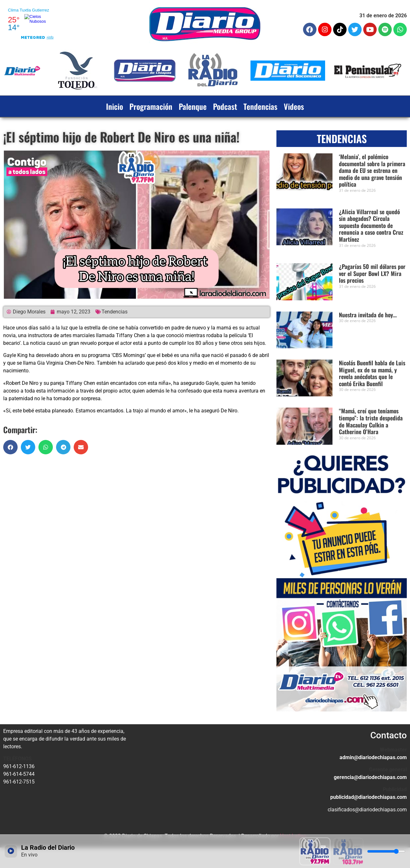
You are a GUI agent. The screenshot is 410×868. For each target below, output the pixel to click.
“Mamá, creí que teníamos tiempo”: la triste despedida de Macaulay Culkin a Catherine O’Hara (371, 421)
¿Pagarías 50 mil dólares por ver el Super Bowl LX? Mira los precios (372, 273)
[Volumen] (386, 851)
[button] (10, 447)
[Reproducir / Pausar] (11, 851)
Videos (294, 106)
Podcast (225, 106)
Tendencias (260, 106)
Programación (151, 106)
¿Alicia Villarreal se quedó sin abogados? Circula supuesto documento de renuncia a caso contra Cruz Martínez (371, 225)
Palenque (193, 106)
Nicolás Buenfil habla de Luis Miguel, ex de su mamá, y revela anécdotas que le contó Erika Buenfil (372, 373)
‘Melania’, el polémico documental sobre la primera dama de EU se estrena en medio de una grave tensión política (372, 170)
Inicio (115, 106)
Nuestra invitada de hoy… (368, 315)
